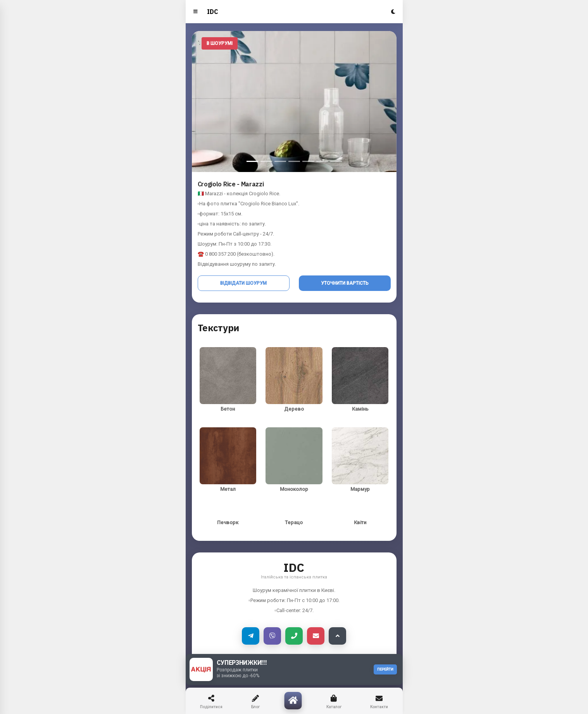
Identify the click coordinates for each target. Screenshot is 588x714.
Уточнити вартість (345, 283)
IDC (213, 12)
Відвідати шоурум (243, 283)
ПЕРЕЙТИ (385, 669)
